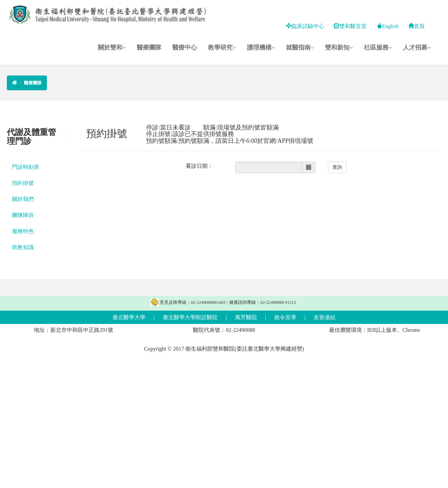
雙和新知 (339, 48)
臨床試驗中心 (305, 26)
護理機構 (261, 48)
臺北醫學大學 (129, 317)
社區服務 (378, 48)
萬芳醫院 (246, 317)
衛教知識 (23, 247)
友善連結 (325, 317)
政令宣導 (285, 317)
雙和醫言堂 (350, 26)
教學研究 (222, 48)
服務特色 (23, 231)
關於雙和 (112, 48)
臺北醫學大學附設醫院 (190, 317)
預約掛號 (23, 183)
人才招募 (417, 48)
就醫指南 (300, 48)
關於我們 (23, 199)
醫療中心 (185, 48)
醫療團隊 (149, 48)
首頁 (417, 26)
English (388, 26)
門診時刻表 (26, 167)
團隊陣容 (23, 215)
